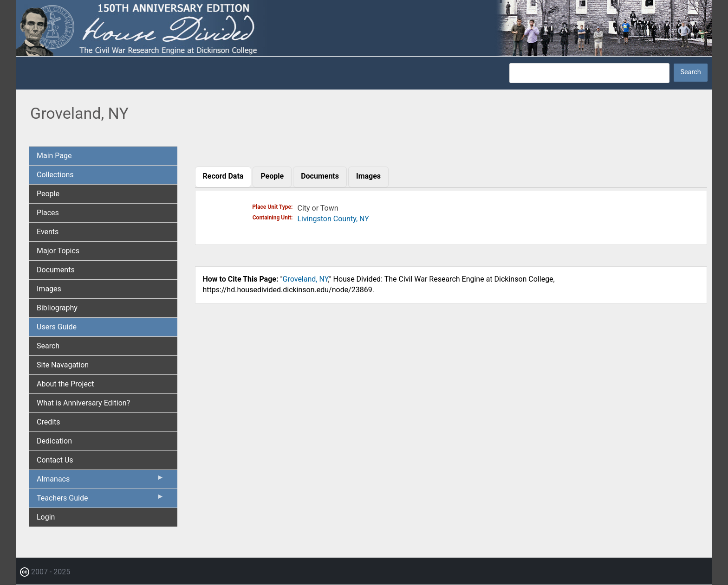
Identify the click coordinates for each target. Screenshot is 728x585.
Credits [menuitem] (49, 422)
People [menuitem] (48, 194)
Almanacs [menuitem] (101, 481)
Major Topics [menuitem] (58, 251)
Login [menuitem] (46, 517)
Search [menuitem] (48, 346)
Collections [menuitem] (55, 175)
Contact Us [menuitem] (55, 460)
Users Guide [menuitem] (57, 327)
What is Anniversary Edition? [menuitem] (83, 403)
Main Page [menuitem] (54, 156)
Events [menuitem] (48, 232)
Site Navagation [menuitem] (63, 365)
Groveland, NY (305, 279)
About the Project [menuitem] (65, 384)
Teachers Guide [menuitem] (101, 500)
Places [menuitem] (48, 213)
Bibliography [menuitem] (57, 308)
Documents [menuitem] (56, 270)
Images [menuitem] (49, 289)
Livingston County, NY (333, 219)
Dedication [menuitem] (54, 441)
